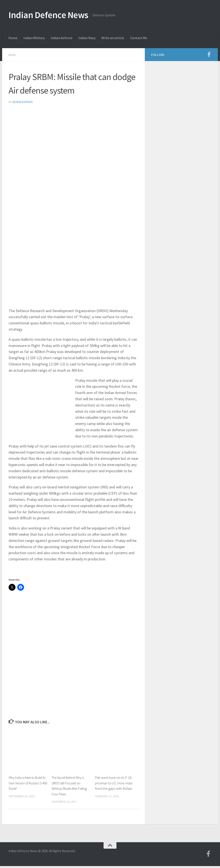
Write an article (113, 38)
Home (13, 38)
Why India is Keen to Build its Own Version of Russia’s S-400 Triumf (28, 783)
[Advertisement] (73, 140)
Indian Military (34, 38)
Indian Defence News (48, 15)
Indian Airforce (62, 38)
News (13, 55)
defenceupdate (23, 102)
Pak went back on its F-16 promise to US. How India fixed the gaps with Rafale (114, 783)
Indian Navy (87, 38)
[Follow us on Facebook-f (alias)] (209, 54)
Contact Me (139, 38)
